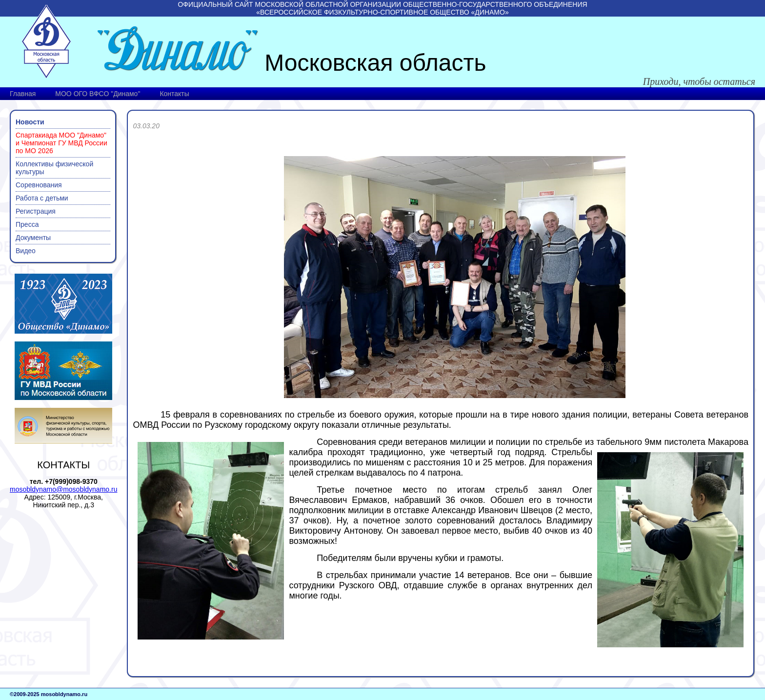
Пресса (27, 224)
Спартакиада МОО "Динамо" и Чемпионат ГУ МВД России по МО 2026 (61, 143)
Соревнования (39, 185)
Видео (26, 251)
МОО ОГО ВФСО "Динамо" (98, 94)
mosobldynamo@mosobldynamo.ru (63, 489)
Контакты (174, 94)
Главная (23, 94)
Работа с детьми (42, 198)
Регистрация (36, 211)
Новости (30, 122)
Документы (33, 238)
